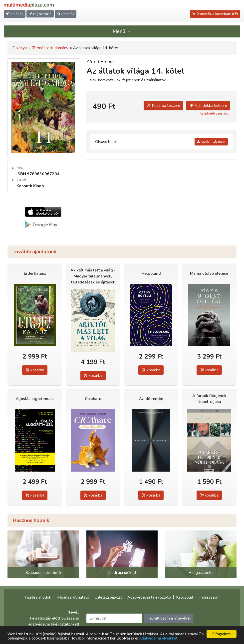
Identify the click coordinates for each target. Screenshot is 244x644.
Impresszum (209, 597)
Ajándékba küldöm (208, 106)
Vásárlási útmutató (73, 597)
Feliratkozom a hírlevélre (169, 618)
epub (203, 142)
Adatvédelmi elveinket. (159, 638)
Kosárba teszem (163, 106)
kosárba (35, 370)
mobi (220, 142)
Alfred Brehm (100, 62)
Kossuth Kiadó (30, 186)
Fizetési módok (38, 597)
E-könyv (19, 48)
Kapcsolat (185, 597)
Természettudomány (50, 48)
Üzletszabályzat (108, 597)
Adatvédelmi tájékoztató (149, 597)
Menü (122, 31)
